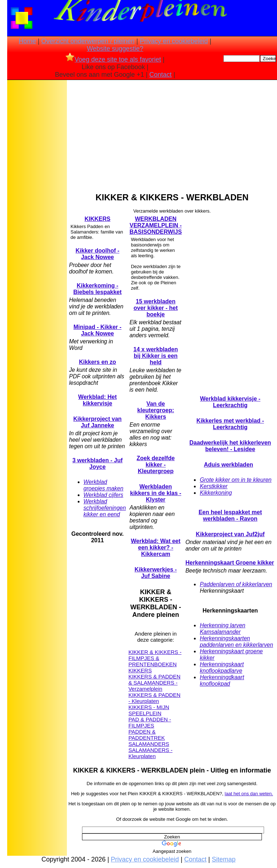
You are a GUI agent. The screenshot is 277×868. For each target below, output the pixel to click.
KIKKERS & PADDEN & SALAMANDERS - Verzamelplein (155, 683)
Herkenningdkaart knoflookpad (222, 680)
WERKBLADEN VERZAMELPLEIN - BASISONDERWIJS (156, 225)
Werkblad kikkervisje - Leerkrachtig (230, 402)
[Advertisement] (37, 195)
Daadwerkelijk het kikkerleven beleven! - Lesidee (230, 446)
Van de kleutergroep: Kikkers (156, 410)
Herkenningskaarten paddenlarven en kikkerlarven (236, 642)
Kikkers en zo (97, 362)
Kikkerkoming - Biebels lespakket (97, 289)
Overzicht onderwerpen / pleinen (88, 41)
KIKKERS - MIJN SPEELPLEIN (149, 710)
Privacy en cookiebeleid (174, 41)
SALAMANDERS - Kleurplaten (151, 753)
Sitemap (224, 859)
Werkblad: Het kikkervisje (97, 400)
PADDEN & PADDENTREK (147, 735)
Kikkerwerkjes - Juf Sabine (156, 573)
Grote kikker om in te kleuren (235, 480)
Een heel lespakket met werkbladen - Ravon (230, 515)
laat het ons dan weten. (249, 794)
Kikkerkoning (216, 493)
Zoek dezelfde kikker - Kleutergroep (156, 465)
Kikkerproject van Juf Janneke (97, 422)
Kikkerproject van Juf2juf (230, 534)
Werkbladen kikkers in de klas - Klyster (156, 493)
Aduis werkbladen (229, 465)
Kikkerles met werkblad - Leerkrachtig (230, 424)
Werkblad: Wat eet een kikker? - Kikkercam (156, 547)
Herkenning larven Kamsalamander (222, 629)
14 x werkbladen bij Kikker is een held (156, 356)
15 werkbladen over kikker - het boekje (156, 308)
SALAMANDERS (149, 744)
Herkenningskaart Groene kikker (230, 563)
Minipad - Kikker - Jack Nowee (97, 330)
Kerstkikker (214, 486)
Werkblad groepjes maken (103, 485)
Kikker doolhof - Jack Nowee (97, 254)
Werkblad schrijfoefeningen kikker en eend (105, 508)
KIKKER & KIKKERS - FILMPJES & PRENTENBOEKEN (155, 658)
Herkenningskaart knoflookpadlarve (222, 667)
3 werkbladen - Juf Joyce (97, 464)
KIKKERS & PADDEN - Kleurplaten (155, 698)
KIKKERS (97, 219)
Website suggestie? (115, 49)
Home (27, 41)
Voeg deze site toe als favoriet (113, 59)
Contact (160, 75)
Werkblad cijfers (103, 495)
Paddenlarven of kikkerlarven (236, 584)
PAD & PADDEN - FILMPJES (150, 722)
